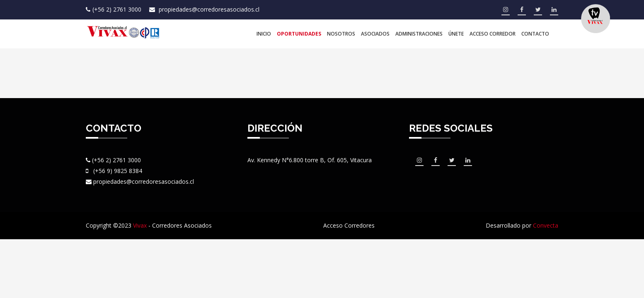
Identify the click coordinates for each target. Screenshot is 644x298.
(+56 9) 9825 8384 (118, 171)
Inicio (264, 34)
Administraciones (419, 34)
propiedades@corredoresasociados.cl (209, 9)
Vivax (140, 225)
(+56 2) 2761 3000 (118, 9)
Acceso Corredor (493, 34)
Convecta (546, 225)
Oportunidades (299, 34)
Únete (456, 34)
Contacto (535, 34)
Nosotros (341, 34)
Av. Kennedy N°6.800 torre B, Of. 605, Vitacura (310, 160)
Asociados (375, 34)
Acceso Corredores (349, 225)
